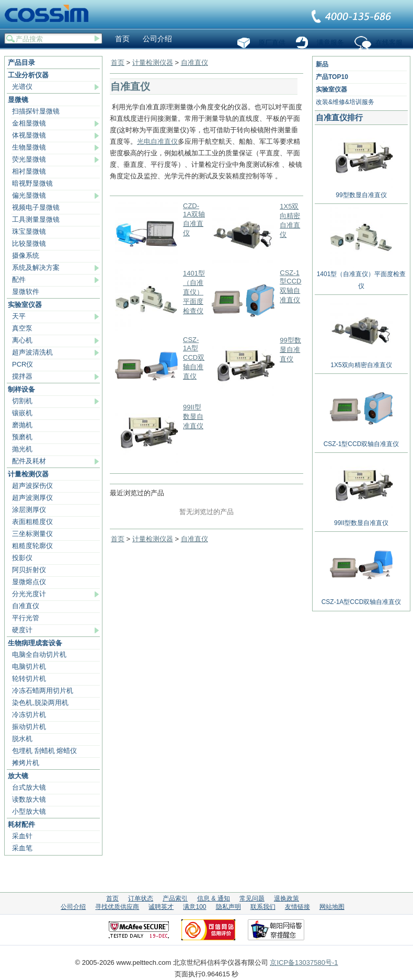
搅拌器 (22, 376)
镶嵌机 (22, 413)
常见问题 (252, 898)
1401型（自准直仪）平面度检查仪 (194, 292)
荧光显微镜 (29, 159)
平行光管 (26, 618)
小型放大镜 (29, 811)
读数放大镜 (29, 799)
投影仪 (22, 558)
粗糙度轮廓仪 (32, 546)
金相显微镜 (29, 123)
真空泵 (22, 328)
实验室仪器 (25, 305)
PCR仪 (22, 364)
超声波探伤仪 (32, 486)
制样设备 (21, 389)
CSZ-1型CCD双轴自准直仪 (290, 286)
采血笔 (22, 848)
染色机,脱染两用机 (40, 703)
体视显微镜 (29, 135)
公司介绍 (157, 39)
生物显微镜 (29, 147)
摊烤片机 (26, 763)
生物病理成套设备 (35, 643)
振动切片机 (29, 727)
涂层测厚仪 (29, 510)
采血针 (22, 836)
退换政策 (286, 898)
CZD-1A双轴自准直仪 (194, 219)
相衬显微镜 (29, 171)
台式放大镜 (29, 787)
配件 (19, 280)
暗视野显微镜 (32, 183)
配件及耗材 (29, 461)
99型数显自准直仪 (290, 350)
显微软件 (26, 292)
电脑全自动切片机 (39, 654)
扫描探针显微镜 (36, 111)
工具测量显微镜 (36, 219)
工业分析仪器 (28, 75)
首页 (122, 39)
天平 (19, 316)
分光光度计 (29, 594)
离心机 (22, 340)
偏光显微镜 (29, 195)
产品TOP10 (332, 77)
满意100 (194, 907)
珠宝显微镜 (29, 231)
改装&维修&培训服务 (345, 102)
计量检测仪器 (28, 474)
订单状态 (141, 898)
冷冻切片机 (29, 715)
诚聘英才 (161, 907)
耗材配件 (21, 824)
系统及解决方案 (36, 267)
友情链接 (297, 907)
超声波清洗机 (32, 352)
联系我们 (352, 17)
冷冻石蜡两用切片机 (43, 691)
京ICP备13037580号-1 (304, 962)
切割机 (22, 401)
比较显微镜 (29, 243)
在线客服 (389, 43)
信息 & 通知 (214, 898)
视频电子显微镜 (36, 207)
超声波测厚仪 (32, 498)
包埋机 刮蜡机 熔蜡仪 (44, 751)
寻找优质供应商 (117, 907)
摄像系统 (26, 255)
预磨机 (22, 437)
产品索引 (175, 898)
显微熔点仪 (29, 582)
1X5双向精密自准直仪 (361, 361)
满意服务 (330, 43)
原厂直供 (272, 43)
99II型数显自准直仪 (193, 417)
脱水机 (22, 739)
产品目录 (21, 62)
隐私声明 (228, 907)
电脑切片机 (29, 666)
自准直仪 (26, 606)
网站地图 (332, 907)
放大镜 (18, 776)
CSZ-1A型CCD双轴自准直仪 (194, 358)
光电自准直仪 (157, 141)
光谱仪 (22, 87)
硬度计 (22, 630)
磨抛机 (22, 425)
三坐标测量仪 (32, 534)
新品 (322, 64)
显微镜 (18, 100)
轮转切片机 (29, 679)
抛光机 (22, 449)
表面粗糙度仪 (32, 522)
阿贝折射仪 (29, 570)
